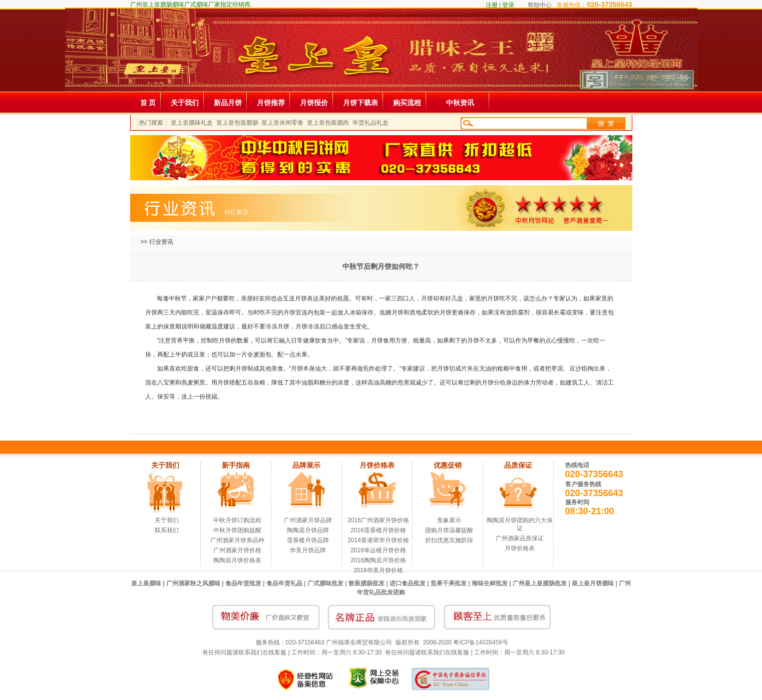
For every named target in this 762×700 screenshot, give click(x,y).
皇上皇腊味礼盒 (192, 123)
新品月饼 (228, 103)
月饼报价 (314, 103)
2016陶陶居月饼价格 (378, 560)
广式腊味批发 (325, 583)
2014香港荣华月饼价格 (378, 540)
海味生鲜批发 (490, 583)
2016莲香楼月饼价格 (378, 530)
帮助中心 (540, 5)
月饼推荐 (271, 103)
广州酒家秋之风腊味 (193, 583)
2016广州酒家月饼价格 (378, 520)
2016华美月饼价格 (378, 570)
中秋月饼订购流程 (237, 520)
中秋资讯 (460, 103)
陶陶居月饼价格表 (237, 560)
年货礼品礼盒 (370, 123)
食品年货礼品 (284, 583)
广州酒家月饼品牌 (308, 520)
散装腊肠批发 (366, 583)
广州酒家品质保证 (520, 538)
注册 (492, 5)
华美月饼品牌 (308, 550)
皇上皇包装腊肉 (328, 123)
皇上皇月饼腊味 (593, 583)
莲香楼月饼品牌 (308, 540)
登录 (508, 5)
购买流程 (407, 103)
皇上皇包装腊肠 (237, 123)
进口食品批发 (408, 583)
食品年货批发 (243, 583)
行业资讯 (161, 242)
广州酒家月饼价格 (237, 550)
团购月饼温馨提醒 (449, 530)
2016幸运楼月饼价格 (378, 550)
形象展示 (449, 520)
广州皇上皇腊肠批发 (540, 583)
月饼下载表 (360, 103)
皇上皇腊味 (146, 583)
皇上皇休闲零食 (282, 123)
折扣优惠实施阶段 (449, 540)
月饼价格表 (520, 548)
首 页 (148, 103)
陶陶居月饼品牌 (308, 530)
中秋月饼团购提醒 (237, 530)
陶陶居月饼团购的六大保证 (520, 524)
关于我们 (185, 103)
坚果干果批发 (449, 583)
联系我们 (167, 530)
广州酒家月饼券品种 (237, 540)
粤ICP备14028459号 (480, 642)
